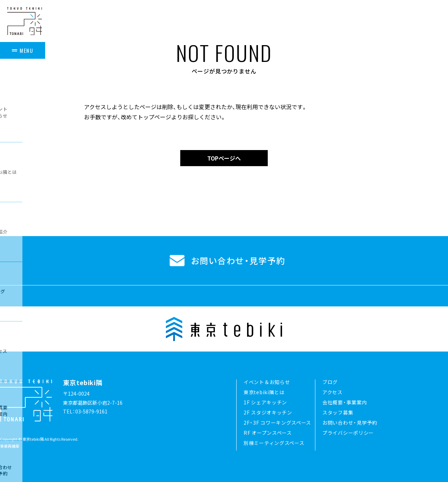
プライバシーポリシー (348, 433)
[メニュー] (24, 49)
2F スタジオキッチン (268, 412)
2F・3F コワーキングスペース (277, 423)
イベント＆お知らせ (267, 382)
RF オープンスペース (268, 433)
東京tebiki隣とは (264, 392)
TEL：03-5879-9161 (85, 411)
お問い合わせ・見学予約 (350, 423)
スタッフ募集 (338, 412)
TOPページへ (224, 158)
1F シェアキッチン (265, 402)
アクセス (332, 392)
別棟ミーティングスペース (274, 443)
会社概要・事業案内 (345, 402)
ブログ (330, 382)
